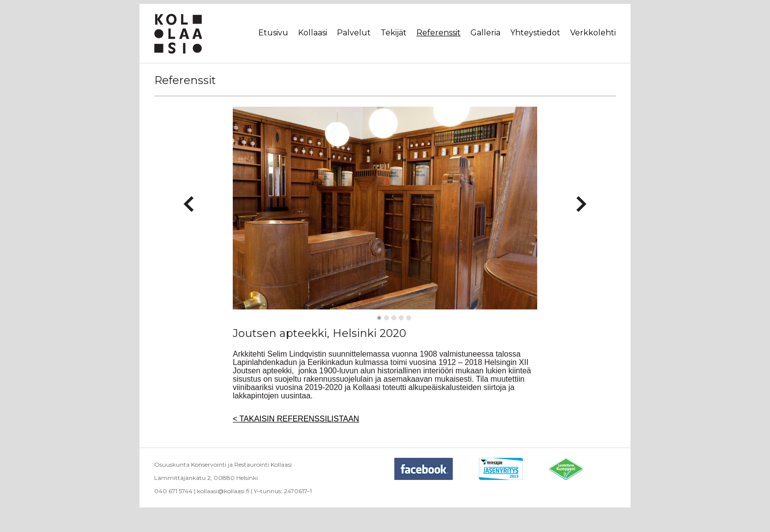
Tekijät (394, 33)
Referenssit (439, 33)
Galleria (485, 33)
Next (581, 200)
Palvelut (354, 33)
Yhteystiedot (535, 33)
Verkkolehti (593, 33)
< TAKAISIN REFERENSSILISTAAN (296, 419)
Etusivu (273, 33)
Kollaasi (313, 33)
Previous (189, 200)
